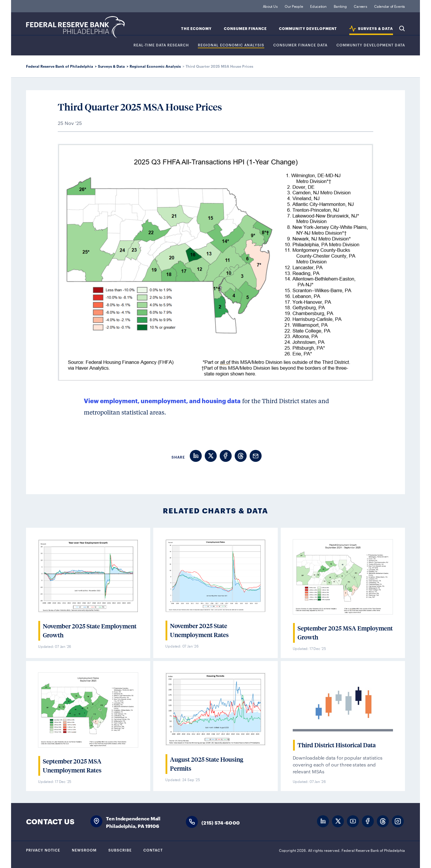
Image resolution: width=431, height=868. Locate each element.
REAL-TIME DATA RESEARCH (161, 45)
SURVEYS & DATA (375, 29)
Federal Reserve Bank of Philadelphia (75, 27)
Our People (294, 6)
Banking (340, 6)
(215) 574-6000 (221, 822)
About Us (270, 6)
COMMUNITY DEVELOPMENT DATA (371, 45)
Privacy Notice (43, 850)
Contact (153, 850)
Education (318, 6)
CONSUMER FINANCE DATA (300, 45)
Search (402, 28)
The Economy (196, 29)
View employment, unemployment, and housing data (162, 400)
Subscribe (120, 850)
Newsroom (84, 850)
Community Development (308, 29)
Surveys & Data (111, 66)
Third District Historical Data (337, 745)
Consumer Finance (245, 29)
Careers (360, 6)
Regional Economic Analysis (231, 45)
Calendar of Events (390, 6)
